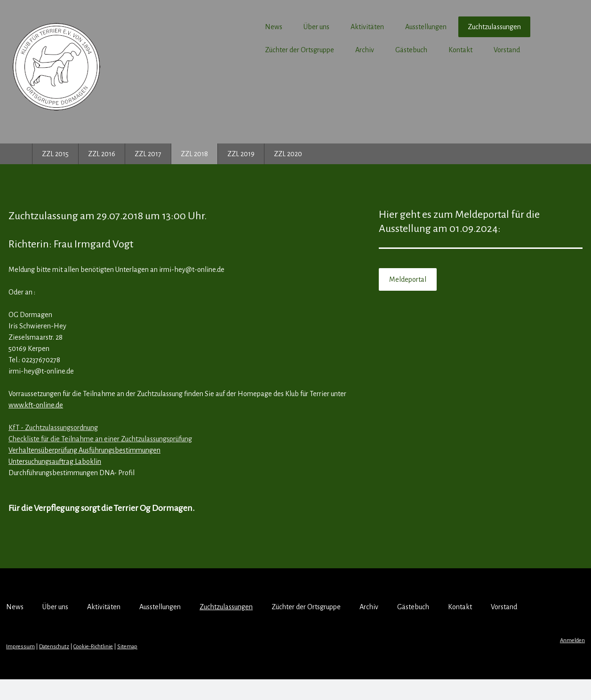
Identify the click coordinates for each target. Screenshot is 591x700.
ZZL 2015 (55, 154)
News (243, 27)
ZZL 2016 (102, 154)
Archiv (334, 50)
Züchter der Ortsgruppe (269, 50)
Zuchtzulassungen (464, 27)
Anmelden (542, 661)
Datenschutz (85, 667)
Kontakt (430, 50)
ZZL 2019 (241, 154)
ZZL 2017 (148, 154)
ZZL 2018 (194, 154)
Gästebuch (381, 50)
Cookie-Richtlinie (124, 667)
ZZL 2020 (288, 154)
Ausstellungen (395, 27)
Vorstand (476, 50)
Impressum (51, 667)
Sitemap (158, 667)
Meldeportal (399, 279)
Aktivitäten (337, 27)
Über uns (286, 27)
